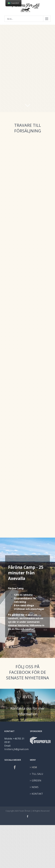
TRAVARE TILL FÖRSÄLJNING (28, 128)
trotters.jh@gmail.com (16, 749)
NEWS (35, 787)
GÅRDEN (36, 781)
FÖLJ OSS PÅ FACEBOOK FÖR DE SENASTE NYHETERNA (27, 672)
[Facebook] (15, 767)
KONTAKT (37, 794)
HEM (34, 767)
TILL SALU (37, 774)
